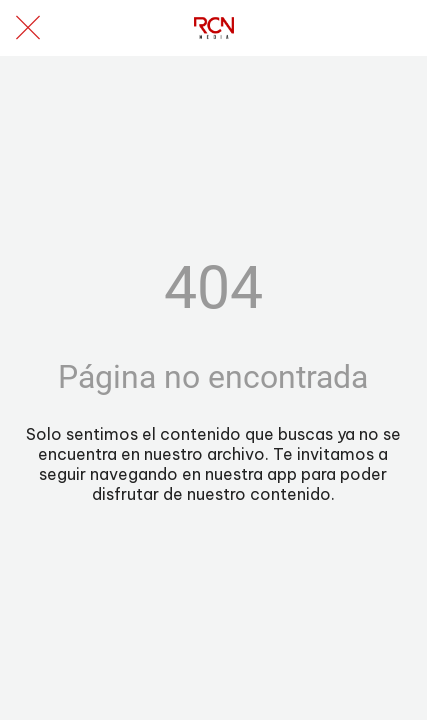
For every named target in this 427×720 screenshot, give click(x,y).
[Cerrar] (28, 28)
